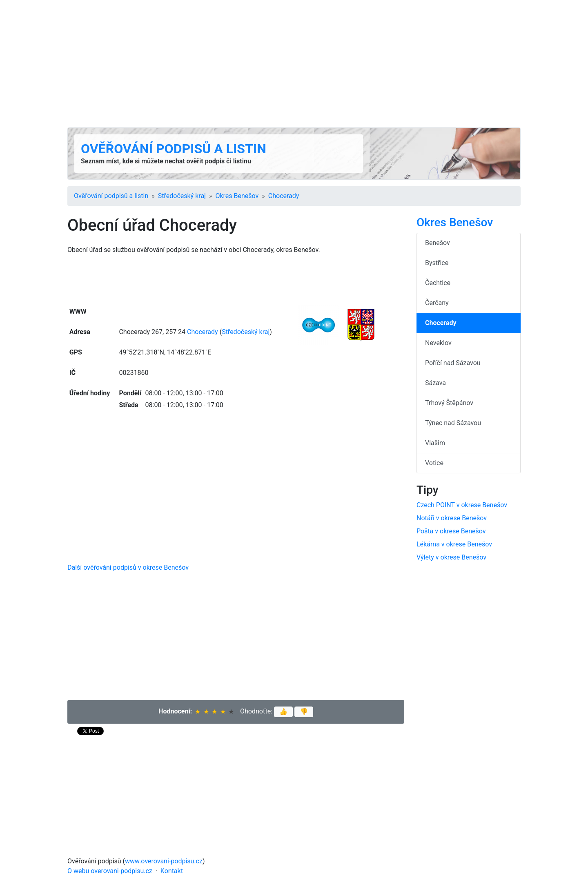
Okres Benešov (237, 196)
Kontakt (172, 871)
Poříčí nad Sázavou (453, 363)
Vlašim (435, 443)
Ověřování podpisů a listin (174, 149)
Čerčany (437, 303)
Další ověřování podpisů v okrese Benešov (128, 567)
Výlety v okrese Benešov (451, 557)
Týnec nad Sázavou (453, 423)
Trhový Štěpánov (449, 403)
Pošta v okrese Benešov (451, 531)
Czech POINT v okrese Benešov (462, 505)
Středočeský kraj (182, 196)
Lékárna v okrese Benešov (454, 544)
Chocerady (284, 196)
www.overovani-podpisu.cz (164, 861)
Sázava (435, 383)
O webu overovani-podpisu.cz (110, 871)
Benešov (438, 243)
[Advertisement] (294, 64)
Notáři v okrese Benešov (452, 518)
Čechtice (438, 283)
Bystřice (437, 263)
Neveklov (438, 343)
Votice (434, 463)
